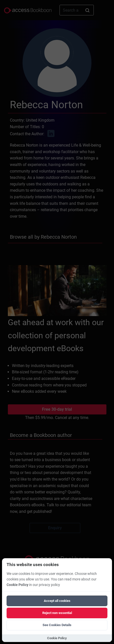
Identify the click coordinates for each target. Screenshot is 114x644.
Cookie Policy (17, 585)
